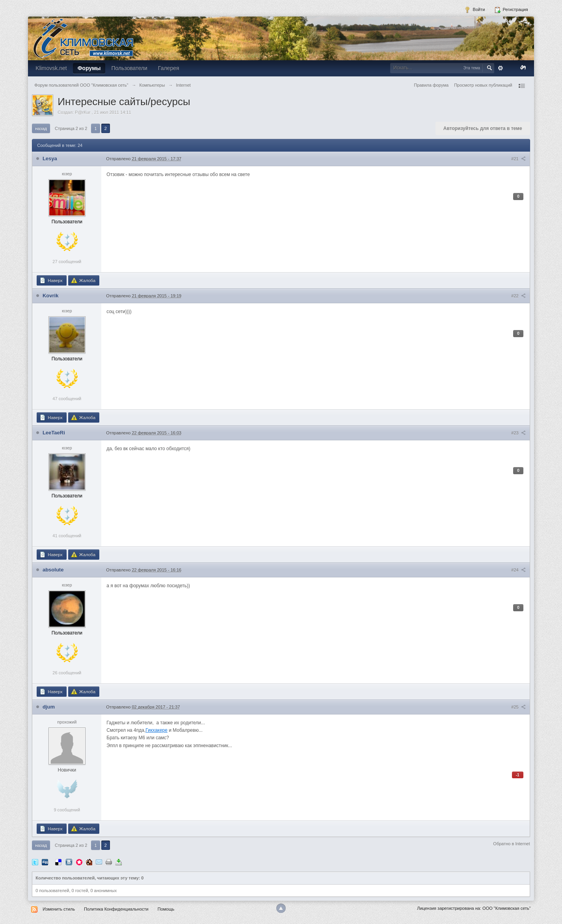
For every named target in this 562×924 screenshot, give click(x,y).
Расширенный (501, 68)
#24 (518, 570)
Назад (41, 128)
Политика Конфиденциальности (116, 909)
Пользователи (129, 68)
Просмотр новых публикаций (483, 85)
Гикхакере (156, 730)
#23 (518, 433)
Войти (475, 10)
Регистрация (511, 10)
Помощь (166, 909)
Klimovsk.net (51, 68)
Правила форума (431, 85)
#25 (518, 707)
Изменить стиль (59, 909)
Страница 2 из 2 (71, 128)
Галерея (169, 68)
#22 (518, 296)
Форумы (89, 68)
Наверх (51, 280)
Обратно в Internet (511, 844)
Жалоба (83, 280)
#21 (518, 159)
